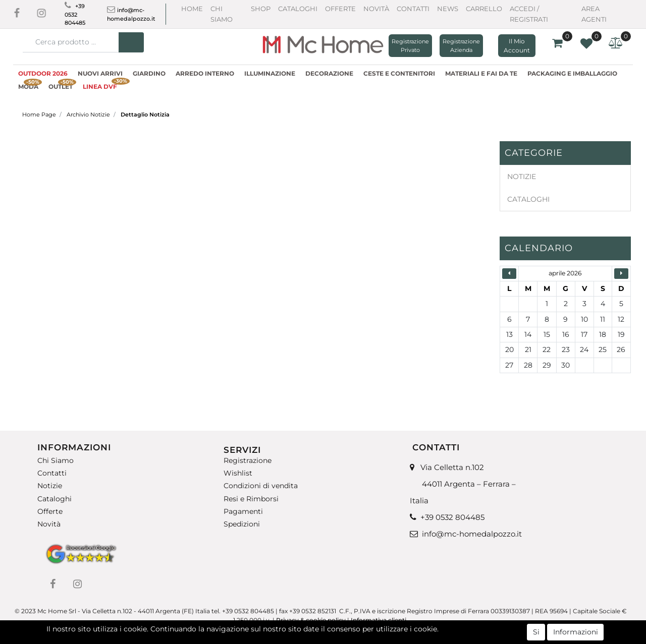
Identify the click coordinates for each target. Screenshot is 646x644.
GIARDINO (149, 73)
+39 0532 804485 (75, 14)
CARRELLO (484, 9)
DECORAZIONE (329, 73)
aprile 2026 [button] (565, 273)
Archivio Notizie (88, 114)
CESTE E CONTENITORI (399, 73)
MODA (30, 85)
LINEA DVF (102, 85)
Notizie (50, 486)
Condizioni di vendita (261, 486)
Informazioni (576, 634)
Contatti (413, 9)
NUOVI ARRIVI (100, 73)
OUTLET (62, 85)
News (448, 9)
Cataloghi (298, 9)
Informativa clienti (379, 620)
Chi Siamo (56, 461)
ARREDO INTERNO (205, 73)
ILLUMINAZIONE (270, 73)
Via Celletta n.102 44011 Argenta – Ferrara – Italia (463, 484)
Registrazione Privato (410, 46)
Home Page (39, 114)
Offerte (340, 9)
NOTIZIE (522, 177)
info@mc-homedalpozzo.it (472, 534)
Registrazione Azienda (461, 46)
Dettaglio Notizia (145, 114)
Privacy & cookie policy (311, 620)
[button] (131, 42)
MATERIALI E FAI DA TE (481, 73)
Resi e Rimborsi (251, 499)
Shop (261, 9)
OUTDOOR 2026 (43, 73)
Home (192, 9)
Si (536, 634)
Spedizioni (242, 524)
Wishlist (238, 473)
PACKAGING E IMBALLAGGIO (572, 73)
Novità (376, 9)
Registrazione (248, 461)
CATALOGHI (528, 199)
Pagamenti (243, 512)
